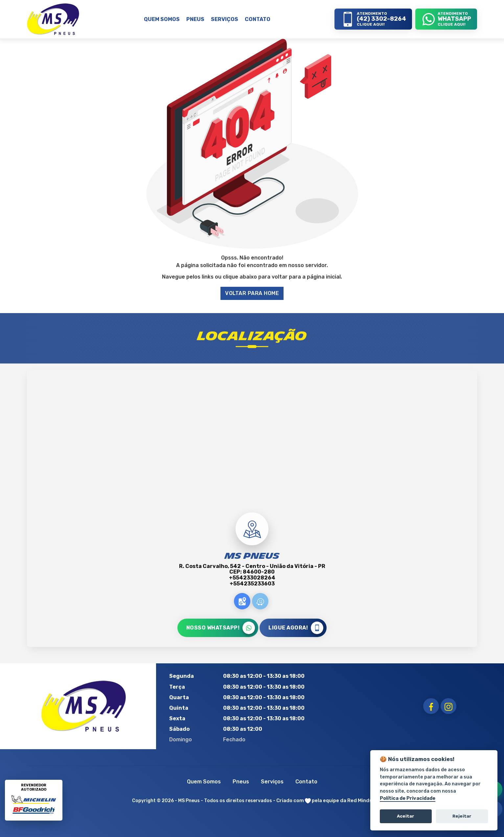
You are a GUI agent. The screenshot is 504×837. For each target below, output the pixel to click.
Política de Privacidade (408, 798)
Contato (306, 782)
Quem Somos (204, 782)
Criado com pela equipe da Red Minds (324, 800)
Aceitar (406, 816)
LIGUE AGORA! (296, 628)
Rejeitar (462, 816)
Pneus (241, 782)
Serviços (272, 782)
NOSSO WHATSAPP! (221, 628)
